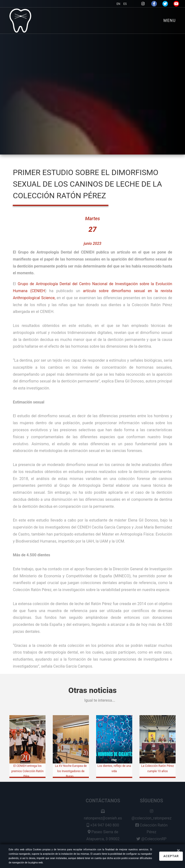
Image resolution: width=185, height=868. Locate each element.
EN (119, 4)
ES (125, 4)
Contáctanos (103, 802)
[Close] (178, 850)
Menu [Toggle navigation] (169, 20)
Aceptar (171, 856)
